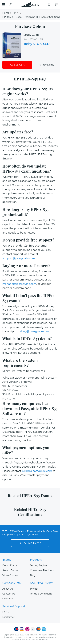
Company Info (12, 583)
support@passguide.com (19, 258)
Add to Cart (17, 65)
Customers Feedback (42, 570)
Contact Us (9, 594)
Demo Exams (10, 565)
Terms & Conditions (41, 594)
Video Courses (10, 575)
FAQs (5, 612)
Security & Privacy (41, 583)
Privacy (34, 589)
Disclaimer (8, 617)
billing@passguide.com (34, 331)
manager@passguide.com (19, 284)
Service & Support (14, 606)
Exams (7, 560)
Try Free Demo (46, 65)
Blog (33, 575)
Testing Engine (38, 565)
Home (6, 13)
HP (14, 13)
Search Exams (10, 570)
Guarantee (8, 599)
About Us (8, 589)
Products (36, 560)
